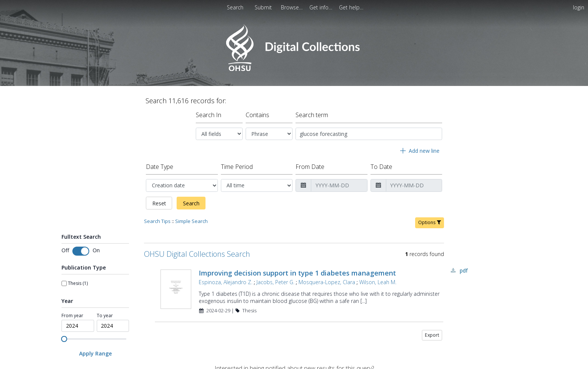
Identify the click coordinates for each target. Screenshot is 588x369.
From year (72, 316)
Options (430, 222)
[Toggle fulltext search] (81, 251)
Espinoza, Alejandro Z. (226, 282)
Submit (264, 7)
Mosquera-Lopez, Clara (327, 282)
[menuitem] (292, 7)
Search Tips (157, 221)
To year (105, 316)
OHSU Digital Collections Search (197, 254)
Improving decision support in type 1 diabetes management (297, 273)
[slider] (64, 339)
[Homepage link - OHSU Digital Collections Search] (294, 69)
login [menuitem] (579, 7)
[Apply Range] (95, 353)
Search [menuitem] (235, 7)
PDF (464, 270)
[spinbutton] (78, 326)
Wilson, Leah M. (378, 282)
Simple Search (191, 221)
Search (191, 203)
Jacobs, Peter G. (275, 282)
